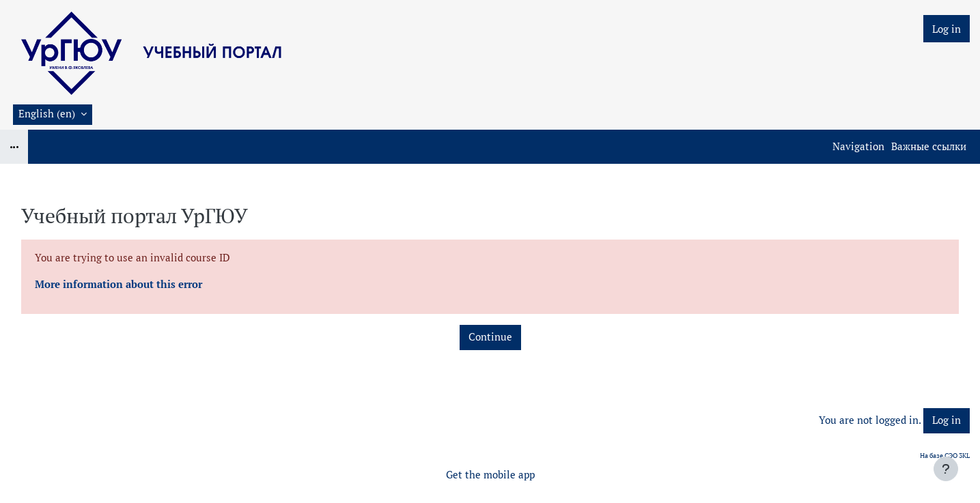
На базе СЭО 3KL (945, 456)
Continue (490, 337)
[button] (53, 115)
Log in (947, 29)
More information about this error (118, 284)
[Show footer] (946, 469)
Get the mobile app (490, 475)
